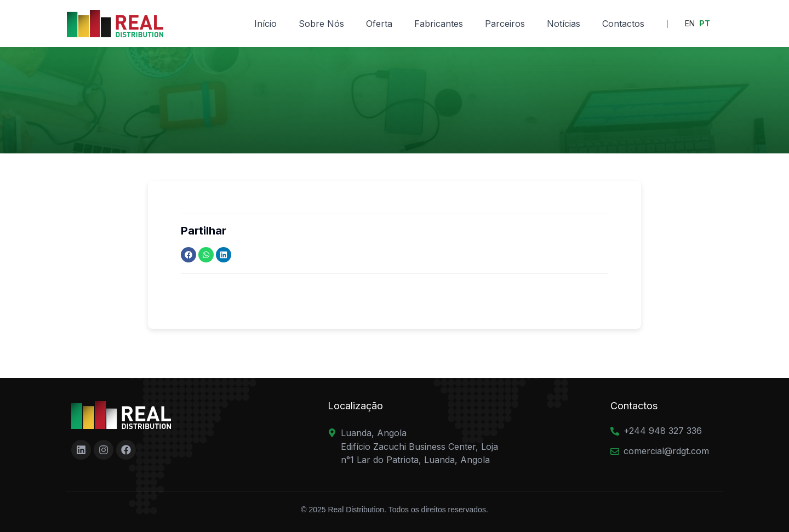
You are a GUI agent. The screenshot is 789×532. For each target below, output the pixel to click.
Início (265, 24)
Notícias (564, 24)
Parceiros (505, 24)
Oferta (379, 24)
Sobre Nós (321, 24)
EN (690, 23)
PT (705, 23)
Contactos (623, 24)
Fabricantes (439, 24)
